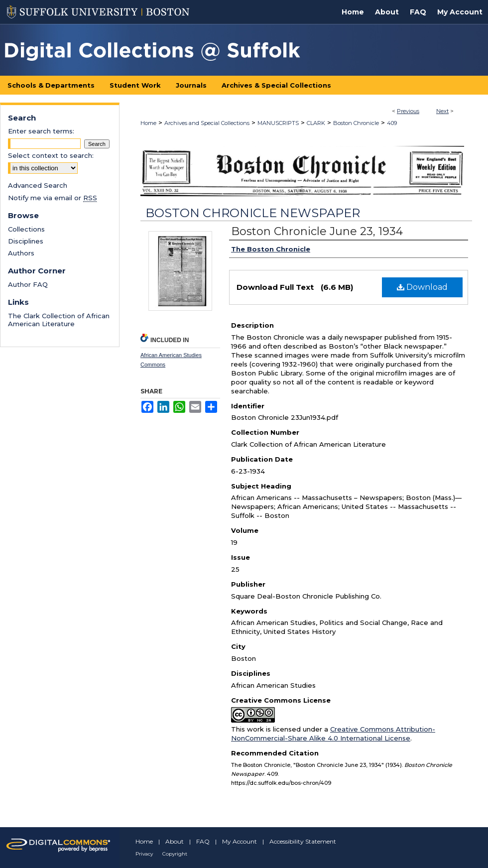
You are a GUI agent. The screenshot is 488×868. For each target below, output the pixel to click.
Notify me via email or (53, 198)
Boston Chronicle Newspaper (253, 213)
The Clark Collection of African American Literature (59, 320)
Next (442, 111)
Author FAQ (28, 284)
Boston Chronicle (356, 123)
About (175, 841)
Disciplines (26, 241)
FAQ (203, 841)
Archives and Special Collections (207, 123)
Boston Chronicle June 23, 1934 (317, 231)
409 (392, 123)
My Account (240, 841)
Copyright (175, 854)
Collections (26, 229)
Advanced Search (38, 185)
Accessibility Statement (303, 841)
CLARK (316, 123)
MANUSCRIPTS (278, 123)
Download (422, 287)
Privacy (144, 854)
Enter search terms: (41, 131)
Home (148, 123)
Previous (408, 111)
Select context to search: (51, 155)
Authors (21, 253)
